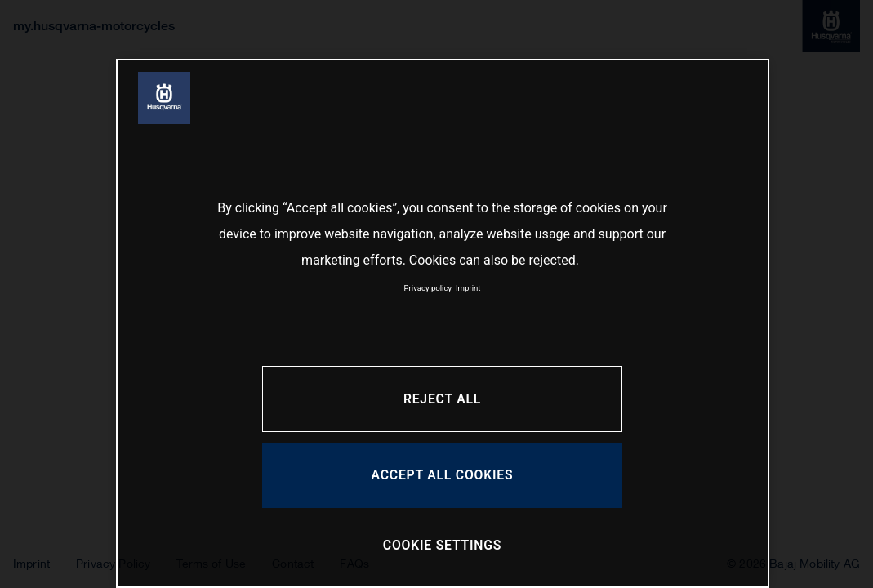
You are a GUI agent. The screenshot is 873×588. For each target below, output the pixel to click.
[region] (443, 323)
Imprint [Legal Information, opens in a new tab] (468, 288)
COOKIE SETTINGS (442, 545)
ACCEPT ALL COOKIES (443, 475)
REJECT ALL (442, 399)
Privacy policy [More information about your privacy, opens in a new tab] (428, 288)
